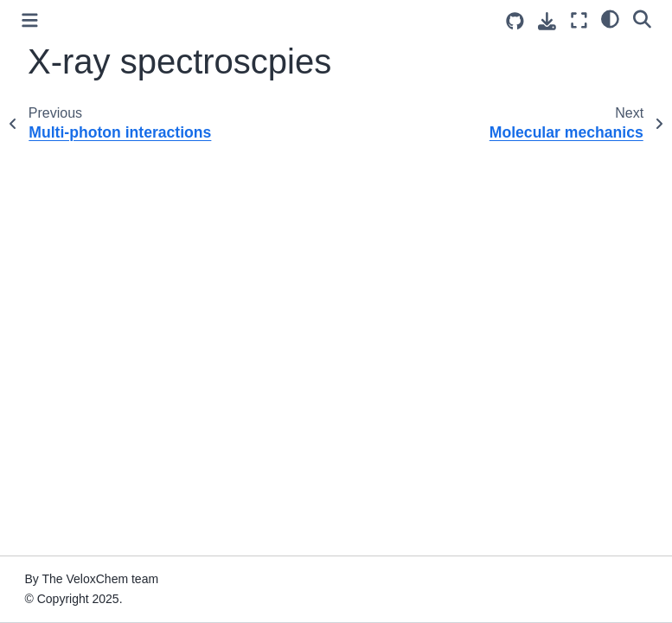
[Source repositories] (515, 21)
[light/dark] (610, 18)
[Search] (642, 18)
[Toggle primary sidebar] (30, 20)
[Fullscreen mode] (579, 20)
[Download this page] (547, 21)
